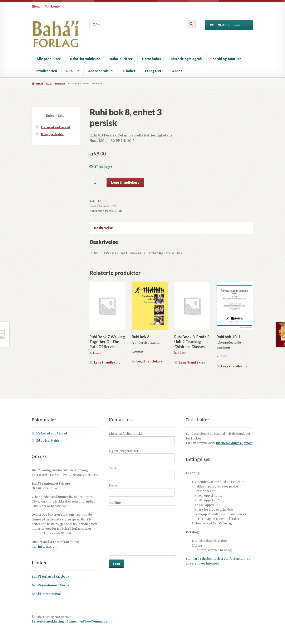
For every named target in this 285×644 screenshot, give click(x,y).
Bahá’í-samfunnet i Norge (50, 585)
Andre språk (98, 71)
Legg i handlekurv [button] (107, 362)
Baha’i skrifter (121, 59)
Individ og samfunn (226, 59)
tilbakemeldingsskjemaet (234, 443)
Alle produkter (49, 59)
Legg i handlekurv (125, 182)
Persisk (60, 83)
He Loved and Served (56, 127)
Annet (177, 71)
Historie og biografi (186, 59)
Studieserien (47, 71)
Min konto (52, 6)
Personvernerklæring (48, 622)
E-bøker (129, 71)
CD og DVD (154, 71)
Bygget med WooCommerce (87, 622)
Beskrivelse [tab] (104, 228)
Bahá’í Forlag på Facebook (51, 577)
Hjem (36, 6)
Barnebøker (152, 59)
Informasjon (47, 547)
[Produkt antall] (97, 182)
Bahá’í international (46, 594)
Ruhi (70, 71)
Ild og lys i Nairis (52, 134)
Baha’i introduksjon (85, 59)
